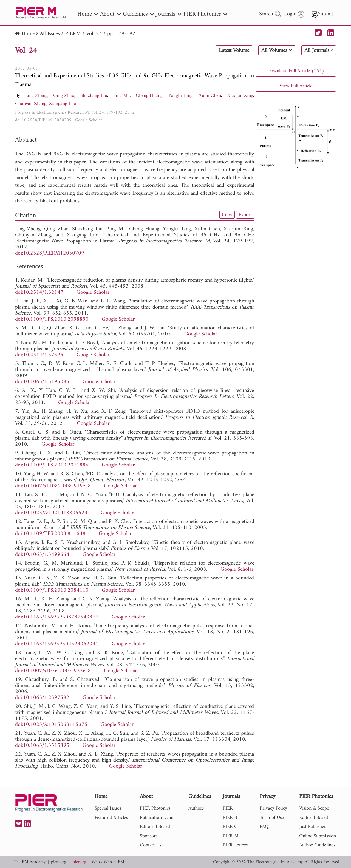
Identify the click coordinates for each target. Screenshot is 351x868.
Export (245, 215)
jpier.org (79, 862)
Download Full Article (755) (296, 71)
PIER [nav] (228, 808)
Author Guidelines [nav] (317, 845)
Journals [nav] (169, 14)
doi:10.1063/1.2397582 (42, 698)
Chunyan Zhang (31, 104)
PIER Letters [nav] (235, 845)
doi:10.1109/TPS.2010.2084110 (52, 590)
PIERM (73, 34)
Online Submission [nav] (318, 836)
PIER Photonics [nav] (205, 14)
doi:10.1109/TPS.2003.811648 (50, 534)
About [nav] (110, 14)
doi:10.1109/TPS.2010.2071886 (52, 465)
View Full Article (296, 86)
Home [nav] (88, 14)
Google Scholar (89, 120)
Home (28, 34)
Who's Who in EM (108, 862)
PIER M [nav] (231, 836)
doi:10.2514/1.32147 (39, 292)
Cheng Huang (149, 96)
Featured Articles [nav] (111, 818)
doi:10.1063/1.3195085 (42, 382)
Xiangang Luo (63, 104)
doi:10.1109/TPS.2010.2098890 (52, 319)
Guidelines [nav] (138, 14)
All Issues (50, 34)
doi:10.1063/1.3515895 (42, 746)
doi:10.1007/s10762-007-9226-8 (53, 671)
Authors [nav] (196, 808)
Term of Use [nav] (272, 818)
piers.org (59, 862)
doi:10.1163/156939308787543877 (57, 617)
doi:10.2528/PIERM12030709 (43, 120)
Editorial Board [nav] (155, 827)
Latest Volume (234, 50)
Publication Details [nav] (158, 818)
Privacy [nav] (268, 797)
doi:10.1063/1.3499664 (42, 555)
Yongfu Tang (180, 96)
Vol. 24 (94, 34)
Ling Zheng (36, 96)
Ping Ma (121, 96)
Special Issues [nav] (108, 808)
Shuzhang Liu (94, 96)
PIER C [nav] (230, 827)
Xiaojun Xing (240, 96)
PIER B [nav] (230, 818)
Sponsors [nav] (149, 836)
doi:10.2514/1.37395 (39, 355)
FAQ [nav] (264, 827)
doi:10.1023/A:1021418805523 (51, 513)
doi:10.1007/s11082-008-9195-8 (53, 486)
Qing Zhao (64, 96)
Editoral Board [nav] (314, 818)
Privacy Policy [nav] (273, 808)
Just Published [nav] (313, 827)
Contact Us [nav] (151, 845)
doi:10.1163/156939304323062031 (57, 644)
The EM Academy (30, 862)
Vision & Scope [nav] (314, 808)
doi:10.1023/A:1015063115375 (51, 725)
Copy (227, 215)
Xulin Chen (210, 96)
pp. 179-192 (121, 34)
